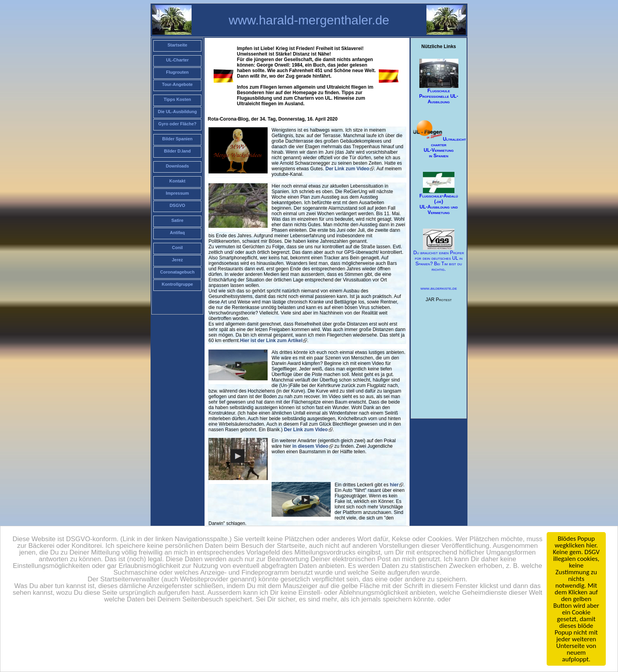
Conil (177, 248)
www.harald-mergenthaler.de (309, 20)
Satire (178, 220)
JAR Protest (439, 300)
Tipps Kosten (177, 99)
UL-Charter (177, 60)
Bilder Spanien (177, 139)
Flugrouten (177, 72)
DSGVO (177, 205)
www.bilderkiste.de (439, 288)
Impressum (178, 193)
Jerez (177, 260)
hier (394, 485)
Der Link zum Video (347, 169)
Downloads (178, 166)
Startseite (177, 45)
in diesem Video (310, 446)
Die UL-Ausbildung (178, 112)
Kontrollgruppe (177, 284)
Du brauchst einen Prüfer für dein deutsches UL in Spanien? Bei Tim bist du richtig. (439, 250)
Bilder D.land (177, 151)
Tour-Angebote (177, 84)
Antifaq (177, 233)
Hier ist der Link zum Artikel (271, 341)
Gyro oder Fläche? (177, 124)
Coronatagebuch (177, 272)
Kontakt (178, 181)
